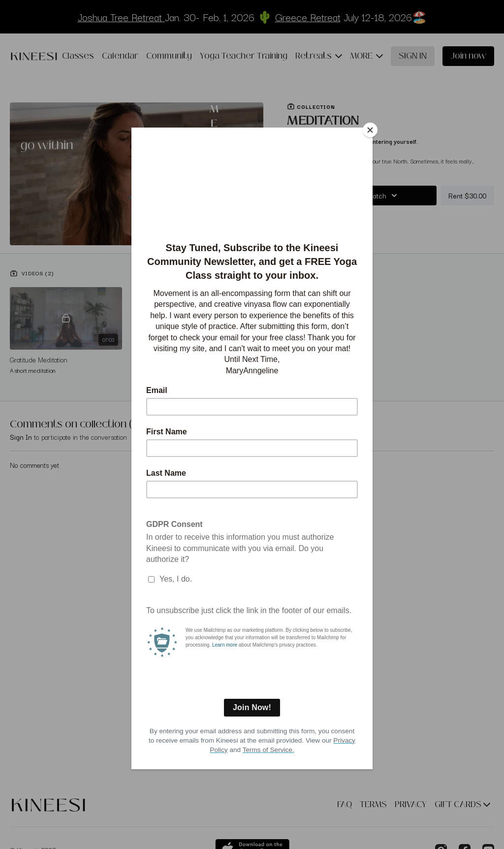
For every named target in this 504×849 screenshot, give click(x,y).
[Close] (370, 130)
